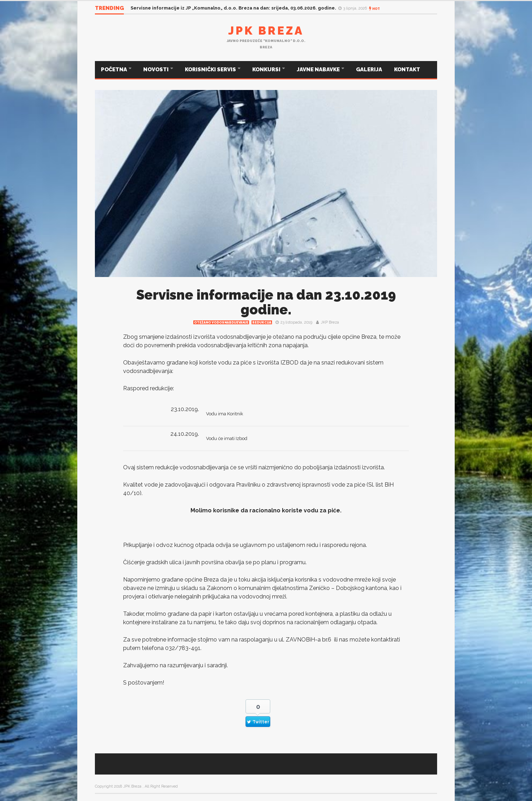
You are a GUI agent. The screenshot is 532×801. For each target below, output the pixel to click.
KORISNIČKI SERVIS (211, 70)
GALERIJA (369, 70)
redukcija (262, 323)
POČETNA (114, 70)
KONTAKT (407, 70)
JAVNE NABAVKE (319, 70)
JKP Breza (330, 322)
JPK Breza (266, 31)
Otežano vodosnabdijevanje (221, 323)
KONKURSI (267, 70)
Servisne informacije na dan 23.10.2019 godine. (266, 302)
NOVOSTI (156, 70)
